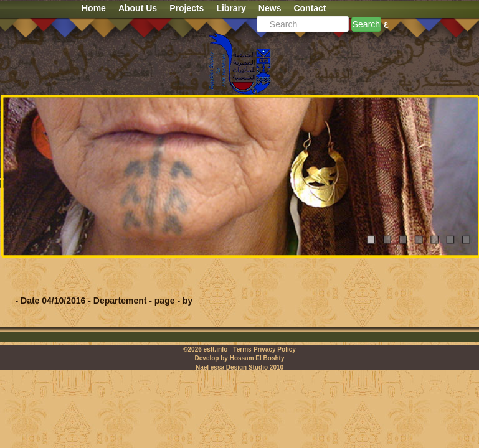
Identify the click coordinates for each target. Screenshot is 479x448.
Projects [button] (187, 8)
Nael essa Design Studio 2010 (239, 367)
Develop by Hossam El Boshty (240, 358)
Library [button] (231, 8)
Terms (242, 349)
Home (94, 8)
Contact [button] (310, 8)
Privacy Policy (275, 349)
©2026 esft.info (205, 349)
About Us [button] (138, 8)
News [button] (270, 8)
